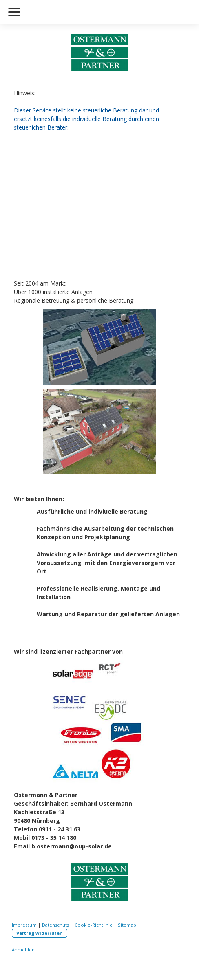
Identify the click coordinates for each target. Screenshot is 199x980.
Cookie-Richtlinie (94, 925)
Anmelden (23, 950)
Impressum (24, 925)
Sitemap (127, 925)
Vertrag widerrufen (40, 933)
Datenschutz (56, 925)
